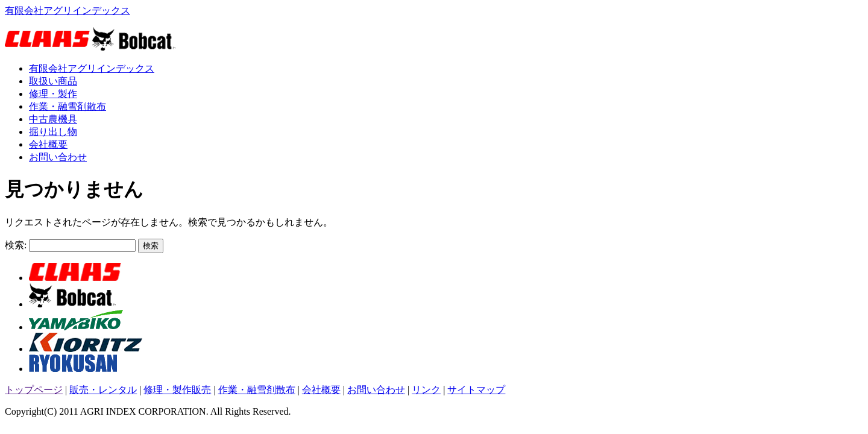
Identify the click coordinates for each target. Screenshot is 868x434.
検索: (16, 245)
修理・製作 (53, 94)
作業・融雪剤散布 (68, 106)
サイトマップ (476, 390)
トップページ (34, 390)
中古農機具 (53, 119)
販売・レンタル (103, 390)
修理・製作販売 (177, 390)
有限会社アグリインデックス (68, 11)
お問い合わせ (58, 157)
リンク (426, 390)
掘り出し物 (53, 132)
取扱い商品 (53, 81)
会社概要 (48, 144)
